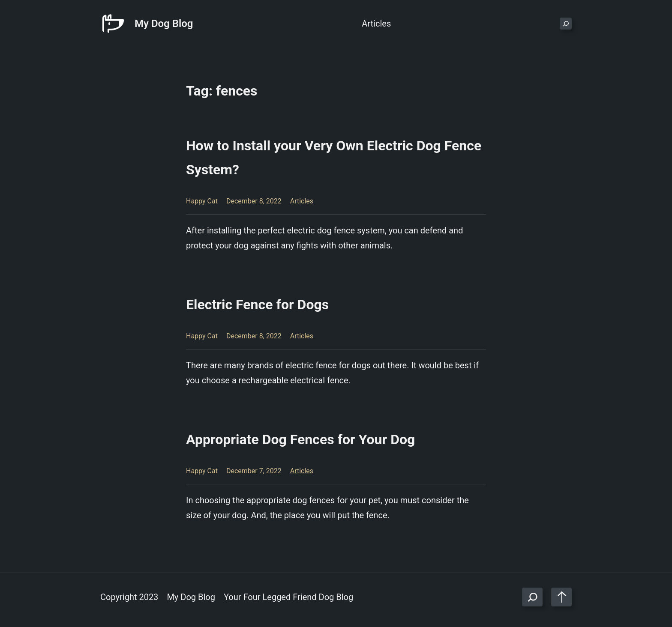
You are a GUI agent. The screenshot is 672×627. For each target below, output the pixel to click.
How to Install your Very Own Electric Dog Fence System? (334, 158)
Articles (302, 201)
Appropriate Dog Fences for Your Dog (300, 439)
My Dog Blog (164, 24)
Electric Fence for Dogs (257, 305)
